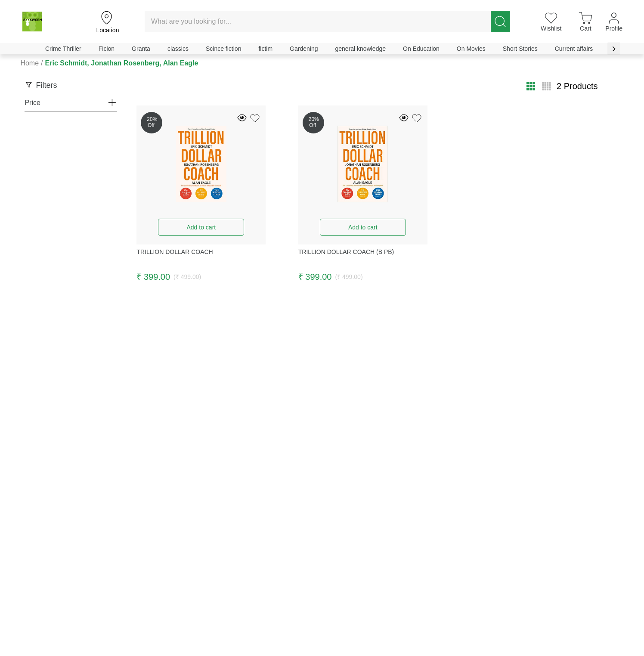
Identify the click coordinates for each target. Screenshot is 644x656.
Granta (141, 49)
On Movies (471, 49)
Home (29, 63)
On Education (421, 49)
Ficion (107, 49)
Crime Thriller (63, 49)
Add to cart (201, 227)
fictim (265, 49)
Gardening (304, 49)
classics (178, 49)
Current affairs (574, 49)
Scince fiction (223, 49)
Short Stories (520, 49)
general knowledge (360, 49)
